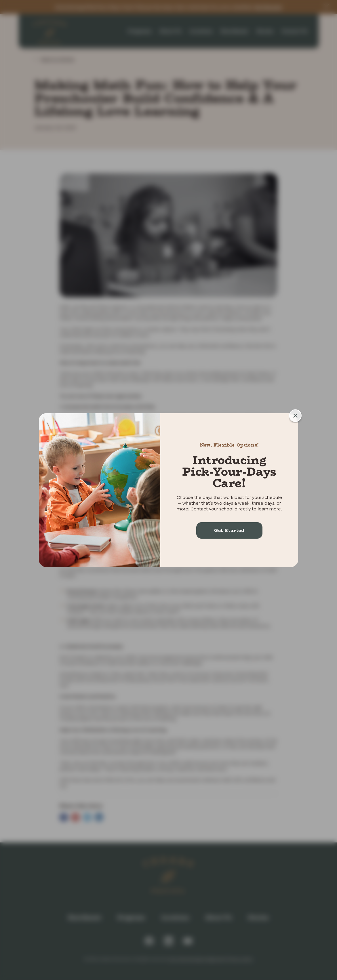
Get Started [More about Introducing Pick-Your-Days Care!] (229, 530)
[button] (296, 416)
